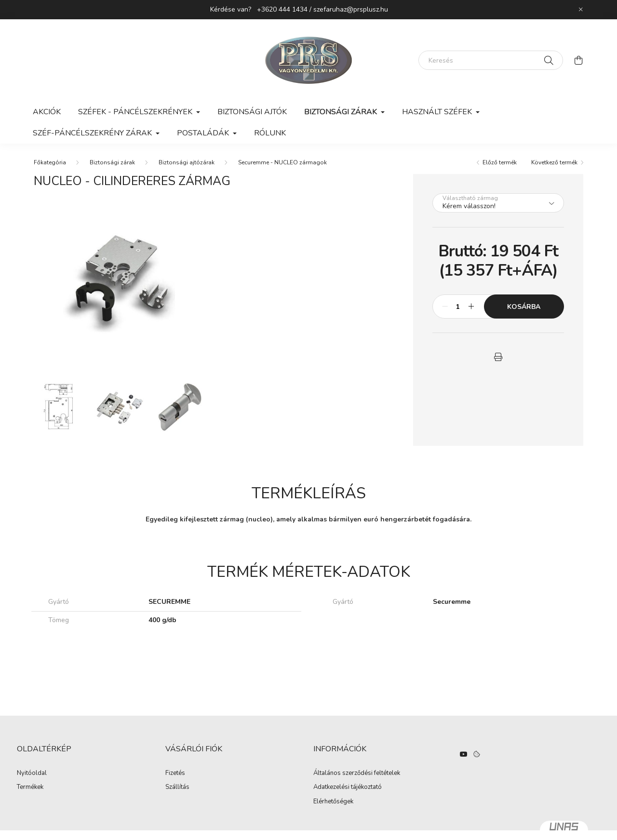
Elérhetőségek (333, 802)
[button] (498, 357)
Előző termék (500, 162)
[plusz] (471, 307)
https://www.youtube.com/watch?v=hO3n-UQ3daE (464, 754)
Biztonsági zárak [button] (342, 112)
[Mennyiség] (458, 307)
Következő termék (554, 162)
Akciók (47, 112)
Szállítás (177, 787)
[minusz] (445, 307)
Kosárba (524, 307)
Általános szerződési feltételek (357, 773)
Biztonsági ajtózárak (187, 162)
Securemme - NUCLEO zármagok (282, 162)
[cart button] (578, 60)
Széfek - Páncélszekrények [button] (136, 112)
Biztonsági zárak (112, 162)
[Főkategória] (50, 162)
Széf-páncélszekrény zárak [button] (93, 133)
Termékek (30, 787)
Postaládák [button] (204, 133)
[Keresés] (491, 60)
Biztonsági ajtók (252, 112)
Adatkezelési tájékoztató (348, 787)
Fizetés (175, 773)
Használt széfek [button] (438, 112)
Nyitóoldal (32, 773)
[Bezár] (581, 10)
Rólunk (270, 133)
